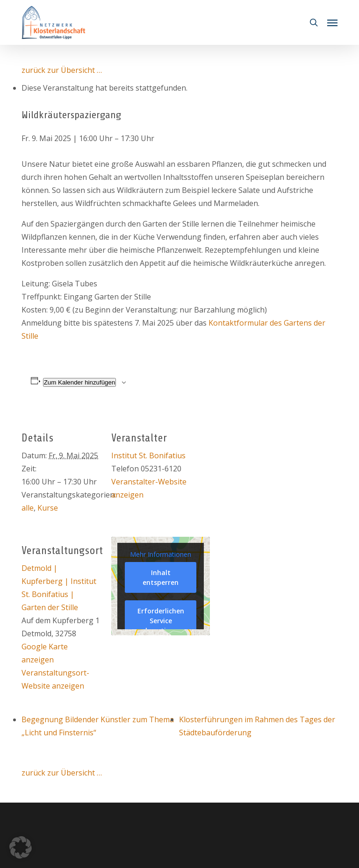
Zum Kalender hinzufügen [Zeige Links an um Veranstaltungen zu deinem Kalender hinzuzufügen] (80, 382)
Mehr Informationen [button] (161, 554)
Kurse (48, 508)
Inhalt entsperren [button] (161, 577)
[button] (332, 22)
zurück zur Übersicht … (62, 70)
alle (28, 508)
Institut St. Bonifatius (148, 455)
